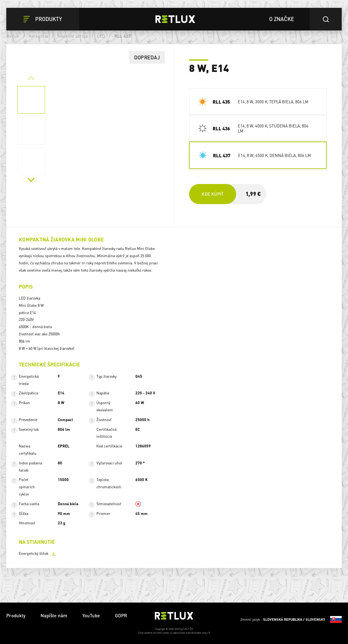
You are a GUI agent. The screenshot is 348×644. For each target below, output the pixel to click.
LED (101, 36)
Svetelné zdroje (72, 36)
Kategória (38, 36)
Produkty (16, 615)
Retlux (13, 36)
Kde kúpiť (212, 194)
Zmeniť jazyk (291, 620)
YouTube (91, 615)
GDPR (121, 615)
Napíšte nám (54, 615)
